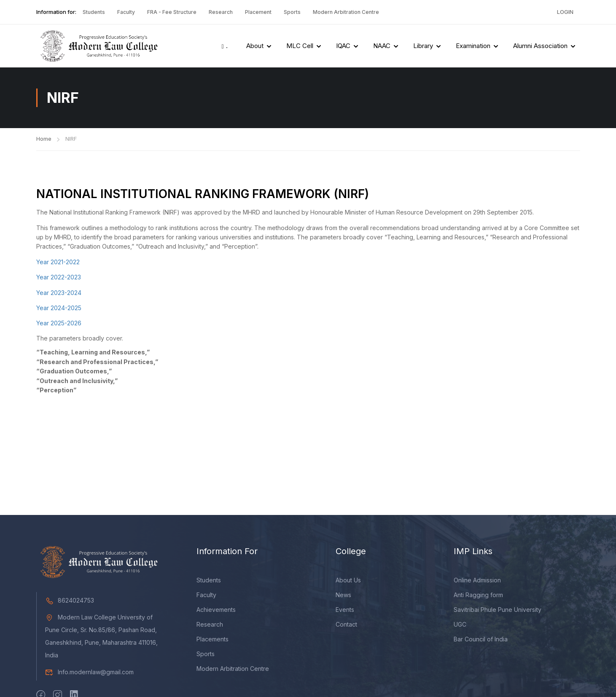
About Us (348, 581)
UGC (460, 626)
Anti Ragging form (478, 596)
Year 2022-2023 (59, 277)
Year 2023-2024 (59, 293)
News (343, 596)
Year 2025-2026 (59, 323)
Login (565, 12)
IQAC (343, 46)
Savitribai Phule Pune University (498, 611)
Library (423, 46)
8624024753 (70, 602)
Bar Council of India (481, 640)
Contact (346, 626)
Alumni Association (540, 46)
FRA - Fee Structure (172, 12)
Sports (292, 12)
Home (44, 139)
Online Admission (477, 581)
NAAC (382, 46)
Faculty (126, 12)
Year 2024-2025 (59, 308)
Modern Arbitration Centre (346, 12)
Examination (473, 46)
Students (94, 12)
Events (345, 611)
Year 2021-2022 (58, 262)
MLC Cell (300, 46)
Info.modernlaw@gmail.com (89, 673)
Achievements (216, 611)
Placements (213, 640)
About (255, 46)
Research (221, 12)
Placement (258, 12)
